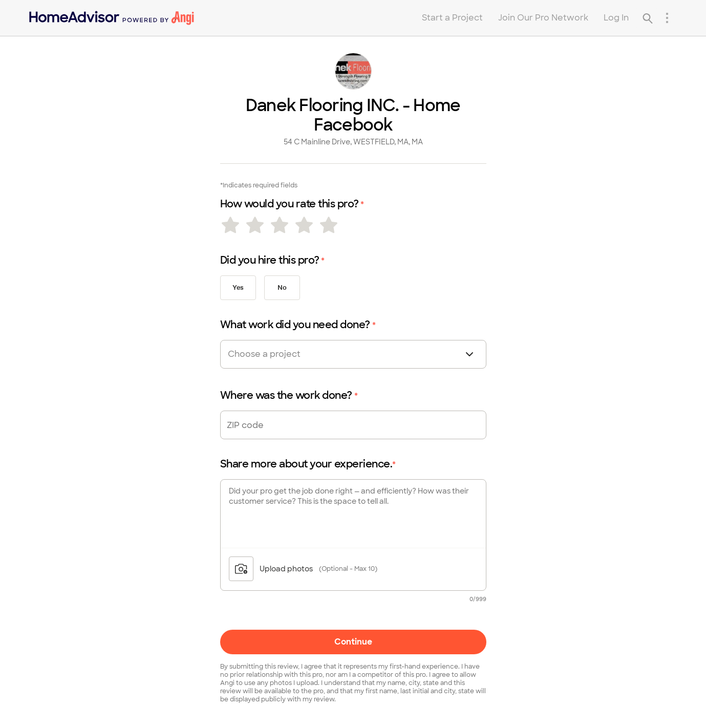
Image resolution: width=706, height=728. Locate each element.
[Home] (112, 18)
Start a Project (452, 18)
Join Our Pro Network (543, 18)
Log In (616, 18)
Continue (353, 642)
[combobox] (283, 354)
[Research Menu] (667, 18)
